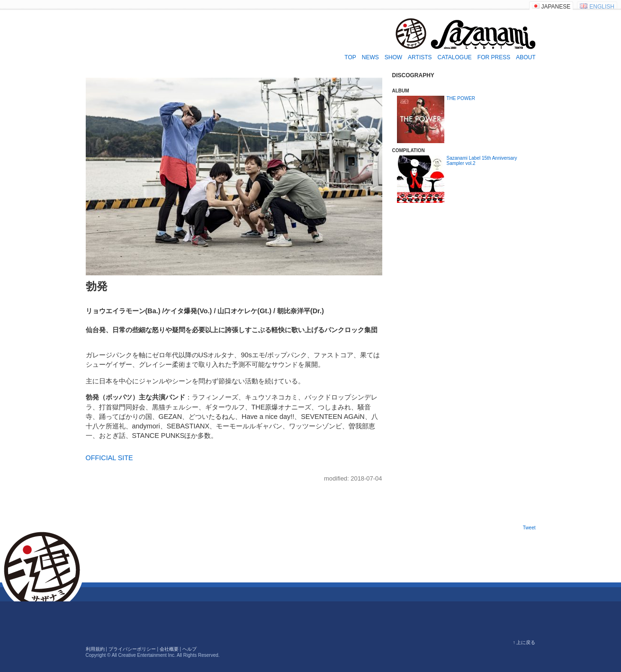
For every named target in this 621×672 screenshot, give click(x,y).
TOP (350, 57)
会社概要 (169, 649)
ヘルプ (189, 649)
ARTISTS (420, 57)
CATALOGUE (455, 57)
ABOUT (526, 57)
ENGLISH (602, 7)
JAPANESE (556, 7)
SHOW (393, 57)
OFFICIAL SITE (109, 458)
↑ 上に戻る (524, 642)
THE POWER (461, 98)
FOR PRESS (494, 57)
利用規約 (95, 649)
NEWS (370, 57)
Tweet (529, 528)
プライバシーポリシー (132, 649)
